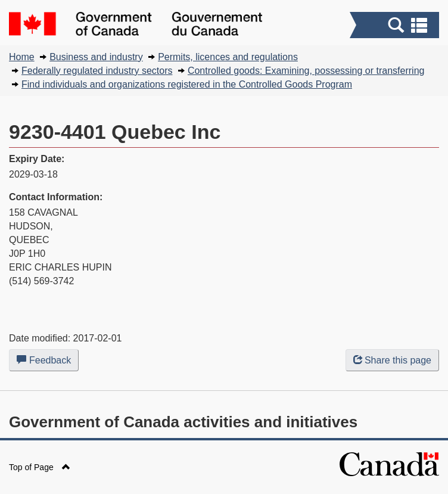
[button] (396, 25)
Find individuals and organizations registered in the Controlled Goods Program (187, 84)
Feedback (48, 362)
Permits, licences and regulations (228, 57)
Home (22, 57)
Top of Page (40, 467)
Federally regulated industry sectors (97, 71)
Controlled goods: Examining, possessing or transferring (306, 71)
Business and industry (96, 57)
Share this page (392, 360)
